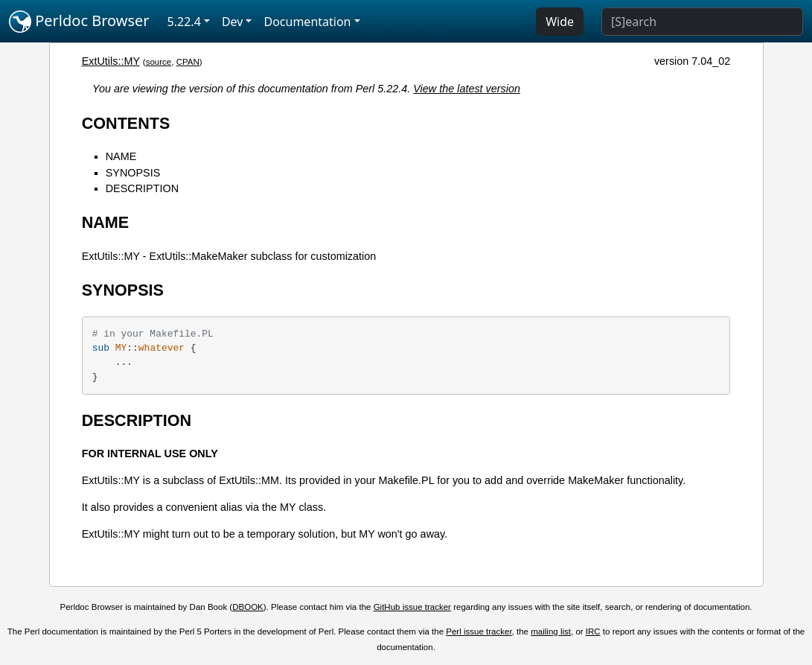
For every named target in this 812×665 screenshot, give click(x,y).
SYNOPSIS (133, 173)
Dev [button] (233, 22)
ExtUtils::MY (111, 61)
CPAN (188, 62)
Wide (560, 22)
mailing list (551, 631)
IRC (593, 631)
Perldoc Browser (79, 22)
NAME (121, 156)
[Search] (702, 22)
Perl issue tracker (479, 631)
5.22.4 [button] (184, 22)
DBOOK (248, 607)
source (159, 62)
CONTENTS (126, 123)
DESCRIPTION (142, 188)
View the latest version (467, 89)
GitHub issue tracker (412, 607)
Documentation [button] (307, 22)
